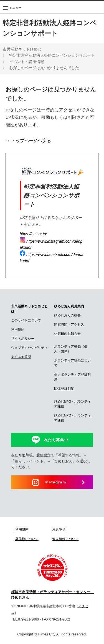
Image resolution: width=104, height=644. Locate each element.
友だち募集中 (56, 440)
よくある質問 (21, 357)
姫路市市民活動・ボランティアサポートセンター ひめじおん (52, 595)
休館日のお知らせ (67, 334)
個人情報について (65, 539)
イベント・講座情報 (27, 62)
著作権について (27, 539)
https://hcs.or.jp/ (33, 234)
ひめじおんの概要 (67, 315)
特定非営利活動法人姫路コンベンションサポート (52, 55)
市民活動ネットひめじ (22, 49)
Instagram (55, 482)
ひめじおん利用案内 (69, 306)
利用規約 (18, 329)
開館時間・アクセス (69, 324)
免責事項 (59, 529)
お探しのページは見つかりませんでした (44, 68)
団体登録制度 (64, 389)
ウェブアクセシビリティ (29, 348)
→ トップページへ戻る (28, 141)
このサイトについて (26, 320)
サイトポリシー (23, 339)
